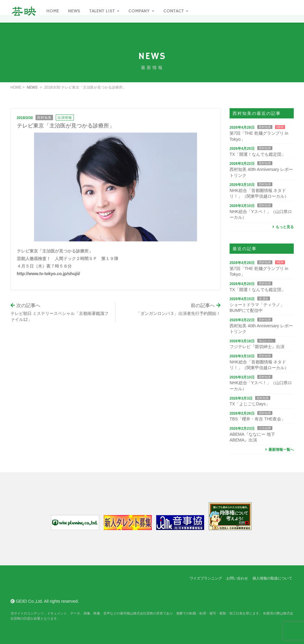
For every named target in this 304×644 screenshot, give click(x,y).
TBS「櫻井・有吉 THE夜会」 (257, 419)
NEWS (32, 87)
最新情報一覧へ (279, 450)
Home (53, 11)
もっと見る (282, 227)
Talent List (104, 11)
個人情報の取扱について (272, 578)
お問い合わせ (237, 578)
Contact (176, 11)
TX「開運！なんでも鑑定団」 (258, 154)
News (74, 11)
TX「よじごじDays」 (250, 404)
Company (141, 11)
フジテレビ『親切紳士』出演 (257, 347)
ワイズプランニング (206, 578)
